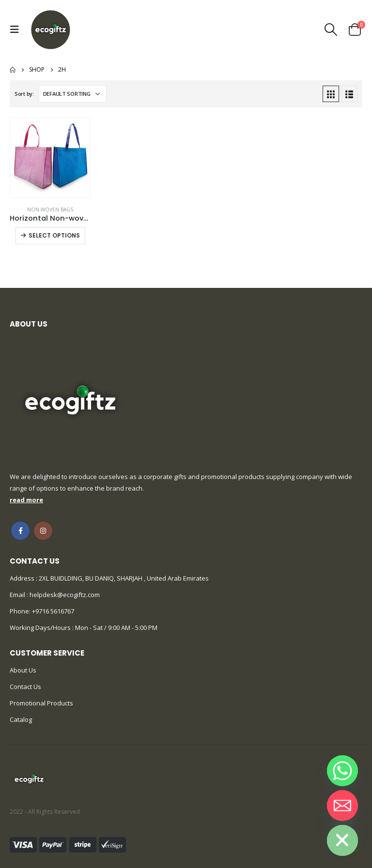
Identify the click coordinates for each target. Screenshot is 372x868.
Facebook (20, 531)
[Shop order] (73, 94)
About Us (23, 670)
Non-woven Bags (50, 210)
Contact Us (25, 687)
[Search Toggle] (331, 30)
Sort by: (24, 94)
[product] (50, 157)
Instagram (43, 531)
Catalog (21, 719)
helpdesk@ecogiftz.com (64, 595)
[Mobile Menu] (17, 30)
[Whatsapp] (342, 771)
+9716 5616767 (53, 611)
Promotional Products (41, 703)
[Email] (342, 806)
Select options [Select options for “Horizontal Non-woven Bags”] (54, 235)
